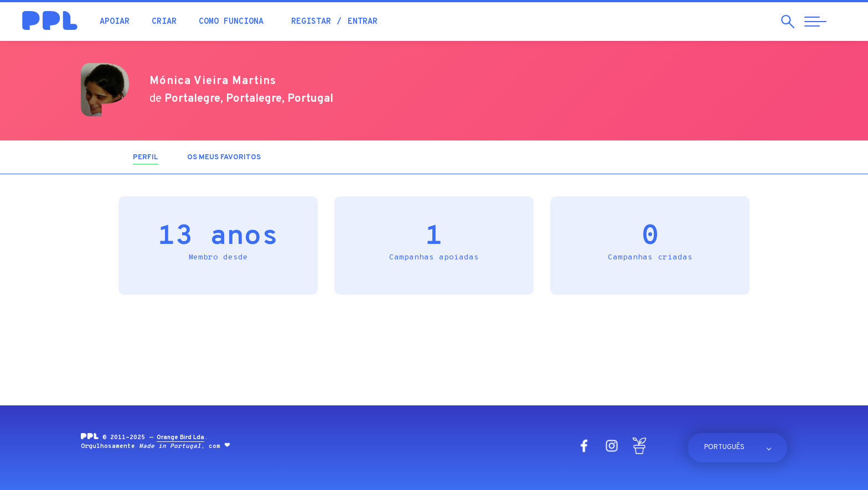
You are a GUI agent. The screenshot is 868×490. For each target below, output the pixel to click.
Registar (311, 22)
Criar (164, 22)
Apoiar (115, 22)
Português (724, 447)
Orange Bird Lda (180, 437)
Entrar (363, 22)
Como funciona (231, 22)
